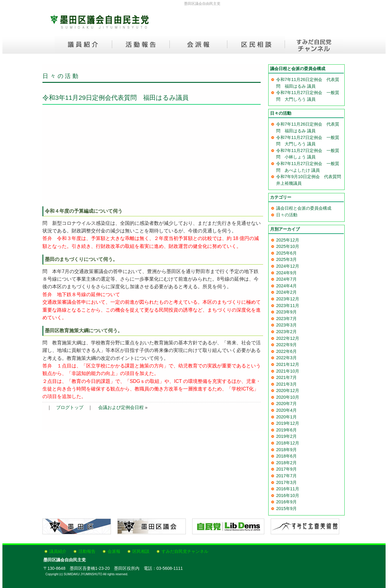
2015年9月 (286, 509)
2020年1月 (286, 417)
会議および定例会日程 (121, 407)
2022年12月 (288, 338)
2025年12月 (288, 240)
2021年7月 (286, 377)
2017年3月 (286, 482)
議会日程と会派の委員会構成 (304, 208)
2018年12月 (288, 443)
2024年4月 (286, 286)
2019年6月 (286, 430)
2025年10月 (288, 246)
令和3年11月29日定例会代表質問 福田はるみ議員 (115, 98)
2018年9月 (286, 450)
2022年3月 (286, 358)
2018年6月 (286, 456)
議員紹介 (58, 551)
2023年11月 (288, 306)
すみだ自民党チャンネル (185, 551)
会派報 (114, 551)
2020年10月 (288, 397)
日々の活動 (61, 76)
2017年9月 (286, 469)
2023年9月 (286, 312)
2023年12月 (288, 299)
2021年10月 (288, 371)
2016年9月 (286, 502)
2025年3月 (286, 259)
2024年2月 (286, 292)
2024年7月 (286, 279)
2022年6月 (286, 351)
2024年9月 (286, 273)
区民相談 (141, 551)
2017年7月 (286, 476)
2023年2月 (286, 332)
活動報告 (87, 551)
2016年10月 (288, 495)
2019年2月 (286, 436)
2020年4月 (286, 410)
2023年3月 (286, 325)
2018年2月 (286, 463)
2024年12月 (288, 266)
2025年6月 (286, 253)
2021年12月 (288, 364)
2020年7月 (286, 404)
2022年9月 (286, 345)
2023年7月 (286, 319)
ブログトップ (70, 407)
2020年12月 (288, 390)
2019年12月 (288, 423)
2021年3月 (286, 384)
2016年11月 (288, 489)
